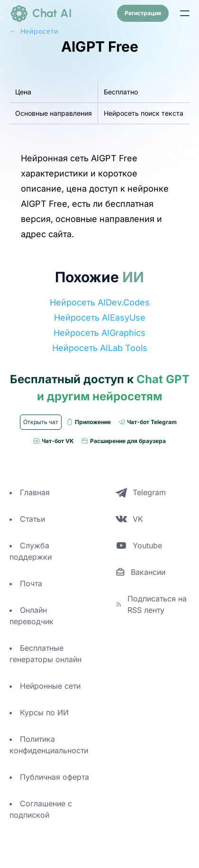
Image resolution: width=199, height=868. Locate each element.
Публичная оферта (54, 777)
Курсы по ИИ (44, 712)
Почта (31, 583)
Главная (35, 492)
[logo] (41, 13)
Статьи (32, 519)
